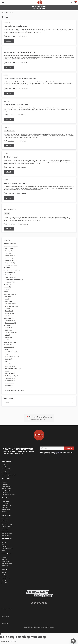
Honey (7, 316)
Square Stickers (5, 512)
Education (8, 330)
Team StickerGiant (12, 224)
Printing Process (5, 579)
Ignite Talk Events (10, 381)
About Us (4, 542)
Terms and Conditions (7, 609)
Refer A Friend (5, 583)
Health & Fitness (9, 285)
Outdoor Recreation (6, 531)
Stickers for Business (10, 248)
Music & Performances (11, 352)
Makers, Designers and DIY (12, 357)
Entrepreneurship (10, 263)
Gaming (8, 364)
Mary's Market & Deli (10, 209)
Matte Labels (5, 492)
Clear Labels (4, 482)
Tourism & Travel (9, 347)
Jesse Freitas (11, 115)
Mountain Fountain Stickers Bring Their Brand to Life (20, 52)
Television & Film (10, 366)
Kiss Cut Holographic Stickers (9, 475)
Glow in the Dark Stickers (7, 469)
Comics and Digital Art (10, 244)
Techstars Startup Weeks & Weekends (15, 390)
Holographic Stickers (7, 471)
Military (7, 335)
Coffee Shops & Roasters (7, 527)
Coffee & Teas (9, 311)
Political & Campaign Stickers (12, 333)
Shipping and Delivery (7, 564)
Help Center (4, 575)
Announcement (8, 345)
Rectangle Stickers (6, 510)
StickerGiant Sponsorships (11, 376)
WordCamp (9, 385)
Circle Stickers (5, 503)
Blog (7, 13)
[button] (73, 403)
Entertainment (8, 349)
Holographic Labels (6, 488)
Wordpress (7, 289)
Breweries (4, 523)
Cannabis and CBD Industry (11, 342)
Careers (3, 550)
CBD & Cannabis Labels (7, 525)
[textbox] (39, 403)
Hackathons (9, 388)
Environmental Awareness (11, 246)
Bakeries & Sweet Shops (12, 306)
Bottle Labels (5, 521)
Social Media (9, 253)
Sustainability (5, 546)
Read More (9, 41)
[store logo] (39, 2)
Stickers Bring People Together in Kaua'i (16, 26)
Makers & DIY (5, 529)
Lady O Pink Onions (9, 131)
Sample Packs (5, 581)
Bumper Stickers (5, 501)
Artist (6, 292)
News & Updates (10, 282)
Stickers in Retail (9, 318)
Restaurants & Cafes (11, 313)
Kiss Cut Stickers (6, 473)
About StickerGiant (9, 272)
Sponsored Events (10, 378)
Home (3, 13)
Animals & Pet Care (9, 373)
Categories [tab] (7, 240)
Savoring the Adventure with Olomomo (15, 183)
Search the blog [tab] (8, 398)
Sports (6, 371)
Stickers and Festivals (10, 294)
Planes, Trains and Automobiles (12, 369)
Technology (9, 251)
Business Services (10, 256)
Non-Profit (8, 328)
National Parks (9, 337)
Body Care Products (11, 323)
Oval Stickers (5, 508)
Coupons (4, 573)
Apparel (6, 299)
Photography (9, 359)
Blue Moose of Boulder (10, 157)
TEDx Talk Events (10, 383)
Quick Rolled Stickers (7, 533)
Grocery (26, 36)
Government (7, 325)
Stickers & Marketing (11, 260)
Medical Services (9, 297)
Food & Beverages (9, 301)
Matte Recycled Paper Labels (8, 494)
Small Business (10, 258)
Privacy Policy (5, 624)
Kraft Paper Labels (6, 490)
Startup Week (7, 287)
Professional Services (11, 265)
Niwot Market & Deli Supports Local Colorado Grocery (20, 78)
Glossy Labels (5, 484)
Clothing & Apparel (10, 321)
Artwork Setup (5, 577)
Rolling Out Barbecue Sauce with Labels (16, 105)
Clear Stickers (5, 465)
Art (7, 354)
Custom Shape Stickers (7, 506)
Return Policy (5, 566)
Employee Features (10, 277)
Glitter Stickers (5, 467)
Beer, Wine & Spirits (10, 304)
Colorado (7, 214)
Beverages (7, 268)
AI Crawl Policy (5, 616)
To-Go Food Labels (6, 535)
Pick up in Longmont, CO (7, 548)
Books (7, 361)
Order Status (4, 559)
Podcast (4, 544)
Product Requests (6, 562)
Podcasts (8, 275)
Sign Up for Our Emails (39, 9)
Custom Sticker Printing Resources (14, 280)
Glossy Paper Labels (6, 486)
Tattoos (6, 340)
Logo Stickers (5, 519)
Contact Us (4, 557)
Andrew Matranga (12, 36)
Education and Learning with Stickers (13, 270)
